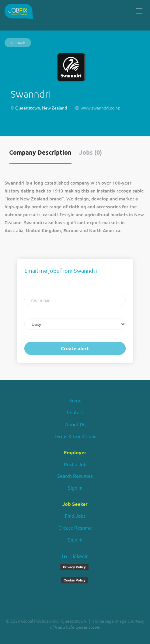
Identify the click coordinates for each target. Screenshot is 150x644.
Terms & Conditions (75, 436)
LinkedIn (79, 556)
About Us (75, 424)
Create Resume (75, 527)
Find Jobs (75, 516)
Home (75, 400)
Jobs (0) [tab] (91, 152)
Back (20, 43)
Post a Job (75, 464)
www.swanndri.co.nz (100, 108)
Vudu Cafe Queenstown (78, 627)
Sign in (75, 487)
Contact (75, 412)
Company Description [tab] (40, 152)
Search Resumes (75, 476)
